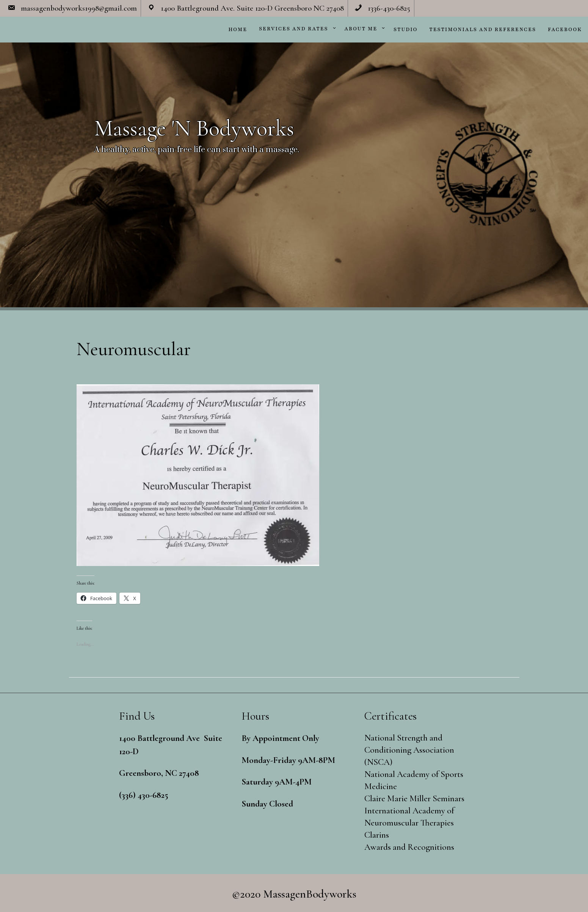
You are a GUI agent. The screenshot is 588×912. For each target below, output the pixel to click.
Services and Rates (293, 29)
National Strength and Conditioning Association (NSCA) (409, 750)
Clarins (377, 835)
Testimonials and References (483, 30)
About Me (361, 29)
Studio (405, 30)
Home (238, 30)
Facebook (565, 30)
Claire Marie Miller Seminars (414, 799)
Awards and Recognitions (409, 847)
